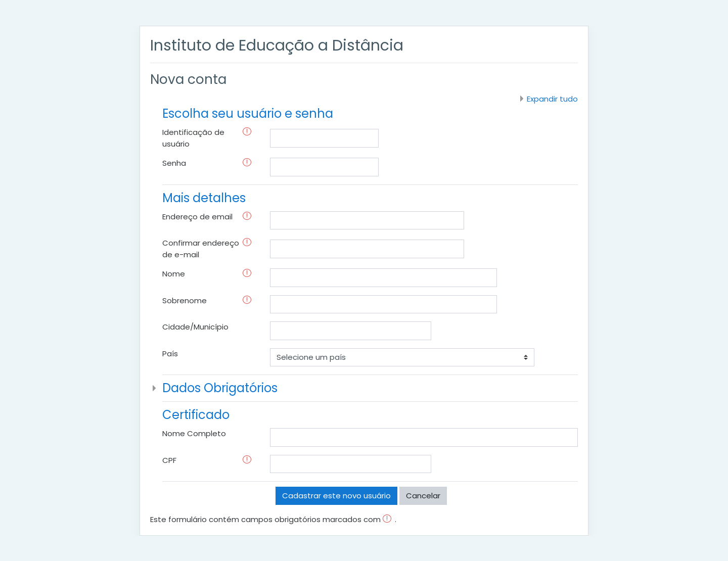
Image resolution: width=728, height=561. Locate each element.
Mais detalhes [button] (204, 198)
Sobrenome (185, 300)
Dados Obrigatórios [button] (220, 388)
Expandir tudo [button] (552, 99)
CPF (169, 460)
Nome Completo (194, 433)
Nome (174, 274)
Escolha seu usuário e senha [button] (248, 113)
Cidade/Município (195, 327)
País (170, 354)
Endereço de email (197, 217)
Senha (174, 163)
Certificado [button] (196, 415)
